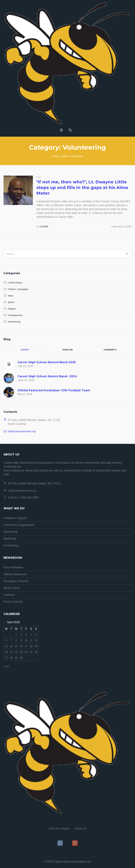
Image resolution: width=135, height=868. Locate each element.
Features (9, 595)
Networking (11, 532)
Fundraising (11, 545)
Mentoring (10, 539)
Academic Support (15, 518)
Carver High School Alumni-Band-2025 (47, 362)
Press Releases (13, 567)
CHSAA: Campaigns (18, 289)
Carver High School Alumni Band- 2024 (47, 376)
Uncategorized (15, 315)
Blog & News (12, 588)
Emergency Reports (16, 581)
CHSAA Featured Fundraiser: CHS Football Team (54, 390)
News (11, 296)
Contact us (80, 828)
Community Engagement (19, 525)
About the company (60, 828)
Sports (11, 302)
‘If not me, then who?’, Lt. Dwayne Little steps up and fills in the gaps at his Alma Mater (82, 187)
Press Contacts (13, 602)
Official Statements (15, 574)
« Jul (6, 666)
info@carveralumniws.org (22, 431)
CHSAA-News (15, 283)
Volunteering (76, 156)
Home (55, 156)
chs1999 (44, 226)
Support (64, 156)
